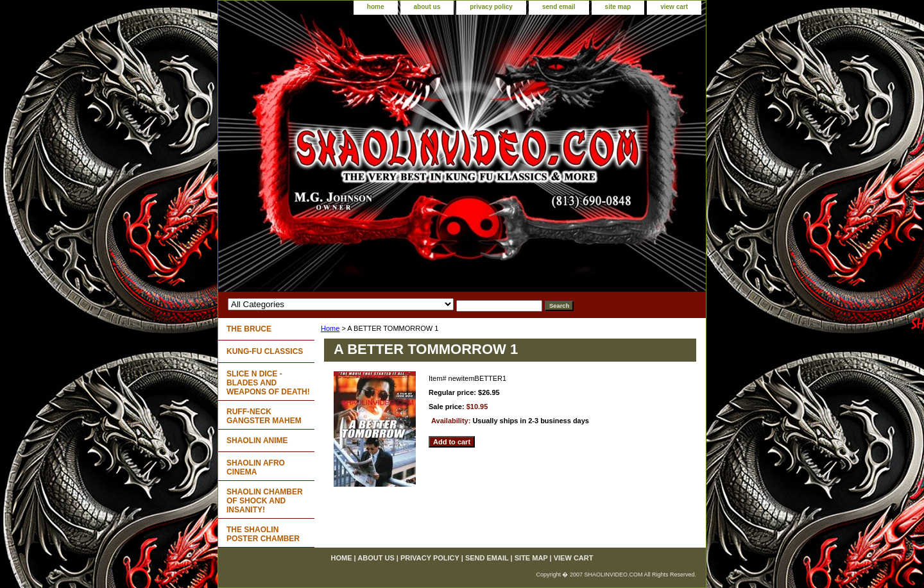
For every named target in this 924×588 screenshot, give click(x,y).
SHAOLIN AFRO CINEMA (256, 467)
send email (559, 7)
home (376, 7)
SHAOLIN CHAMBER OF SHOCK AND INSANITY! (265, 501)
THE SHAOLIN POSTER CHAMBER (263, 534)
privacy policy (491, 7)
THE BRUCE (249, 329)
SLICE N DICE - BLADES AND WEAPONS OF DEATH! (268, 383)
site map (618, 7)
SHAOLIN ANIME (257, 441)
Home (330, 328)
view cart (674, 7)
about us (427, 7)
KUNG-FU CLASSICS (265, 351)
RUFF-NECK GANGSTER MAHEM (264, 416)
